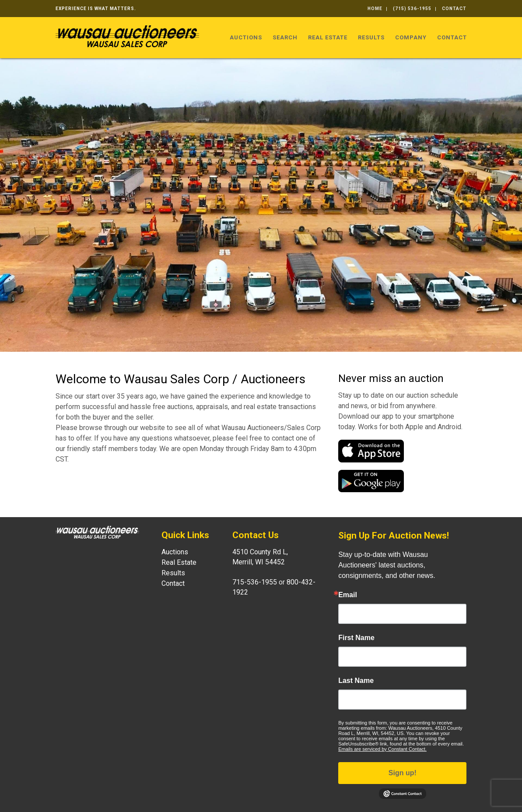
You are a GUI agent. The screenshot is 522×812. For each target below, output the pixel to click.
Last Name (356, 681)
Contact (454, 9)
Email (348, 595)
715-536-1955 (255, 582)
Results (371, 37)
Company (411, 37)
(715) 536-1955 (412, 9)
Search (285, 37)
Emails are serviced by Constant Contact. (382, 749)
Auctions (246, 37)
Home (375, 9)
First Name (356, 638)
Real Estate (328, 37)
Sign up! (403, 773)
